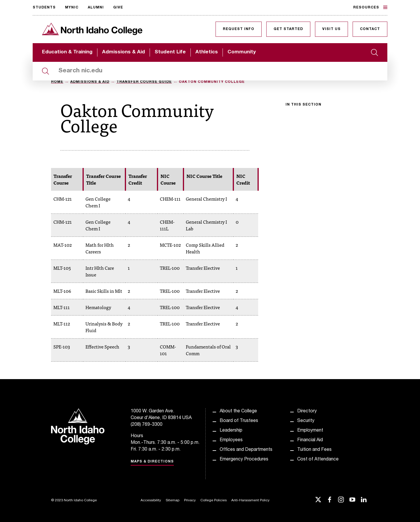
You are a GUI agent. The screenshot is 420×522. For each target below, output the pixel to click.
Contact (370, 29)
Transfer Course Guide (144, 82)
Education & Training (67, 52)
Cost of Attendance (318, 460)
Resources (370, 7)
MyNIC (72, 8)
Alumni (96, 8)
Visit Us (331, 29)
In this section (303, 105)
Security (306, 421)
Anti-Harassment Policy (250, 500)
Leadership (231, 431)
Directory (307, 411)
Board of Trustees (239, 421)
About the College (238, 411)
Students (44, 8)
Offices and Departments (246, 450)
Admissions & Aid (124, 52)
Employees (231, 440)
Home (57, 82)
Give (118, 8)
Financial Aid (310, 440)
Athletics (207, 52)
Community (242, 52)
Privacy (190, 500)
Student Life (170, 52)
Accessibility (151, 500)
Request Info (239, 29)
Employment (310, 431)
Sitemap (173, 500)
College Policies (213, 500)
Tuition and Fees (314, 450)
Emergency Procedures (244, 460)
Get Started (288, 29)
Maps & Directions (152, 462)
